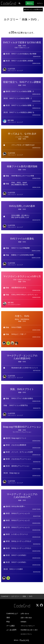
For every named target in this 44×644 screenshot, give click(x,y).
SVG (34, 19)
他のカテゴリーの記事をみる (33, 9)
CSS (16, 48)
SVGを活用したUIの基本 (22, 206)
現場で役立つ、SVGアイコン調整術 (22, 82)
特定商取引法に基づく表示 (29, 630)
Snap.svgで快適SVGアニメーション (22, 427)
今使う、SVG (22, 316)
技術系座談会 (25, 319)
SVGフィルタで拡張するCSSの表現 (22, 42)
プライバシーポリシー (28, 626)
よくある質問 (11, 630)
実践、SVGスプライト (22, 389)
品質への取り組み (26, 618)
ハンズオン (19, 137)
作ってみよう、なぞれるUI (22, 134)
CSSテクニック (24, 48)
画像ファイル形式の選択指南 (22, 166)
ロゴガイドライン (26, 634)
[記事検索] (19, 3)
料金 (8, 622)
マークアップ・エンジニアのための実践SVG (22, 357)
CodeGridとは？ (12, 613)
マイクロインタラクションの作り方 (22, 276)
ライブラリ (16, 432)
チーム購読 (11, 626)
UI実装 (26, 137)
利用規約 (23, 622)
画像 (25, 19)
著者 (8, 618)
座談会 (17, 319)
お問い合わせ (25, 614)
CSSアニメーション (24, 280)
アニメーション (26, 432)
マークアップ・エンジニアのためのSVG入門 (22, 496)
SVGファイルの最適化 (22, 239)
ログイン (40, 3)
